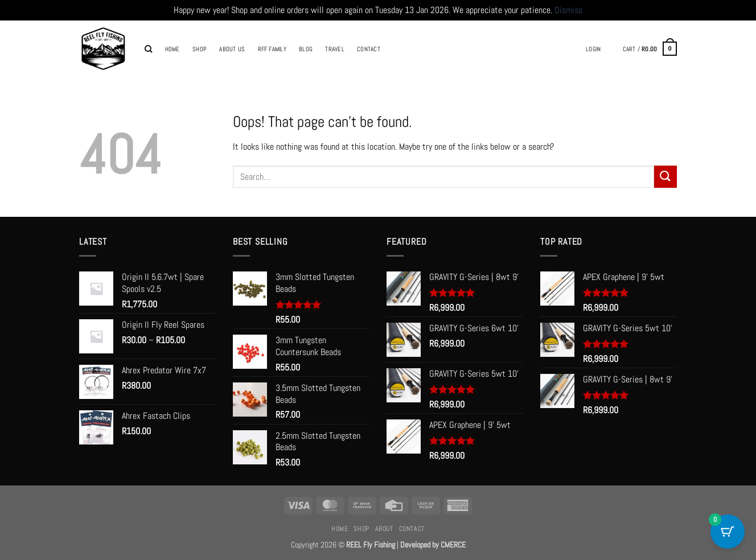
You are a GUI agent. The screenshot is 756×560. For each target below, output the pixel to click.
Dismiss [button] (568, 10)
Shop (200, 49)
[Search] (148, 49)
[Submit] (665, 177)
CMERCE (453, 545)
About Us (232, 49)
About (384, 529)
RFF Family (272, 49)
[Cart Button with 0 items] (728, 532)
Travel (334, 49)
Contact (369, 49)
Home (172, 49)
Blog (306, 49)
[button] (593, 49)
